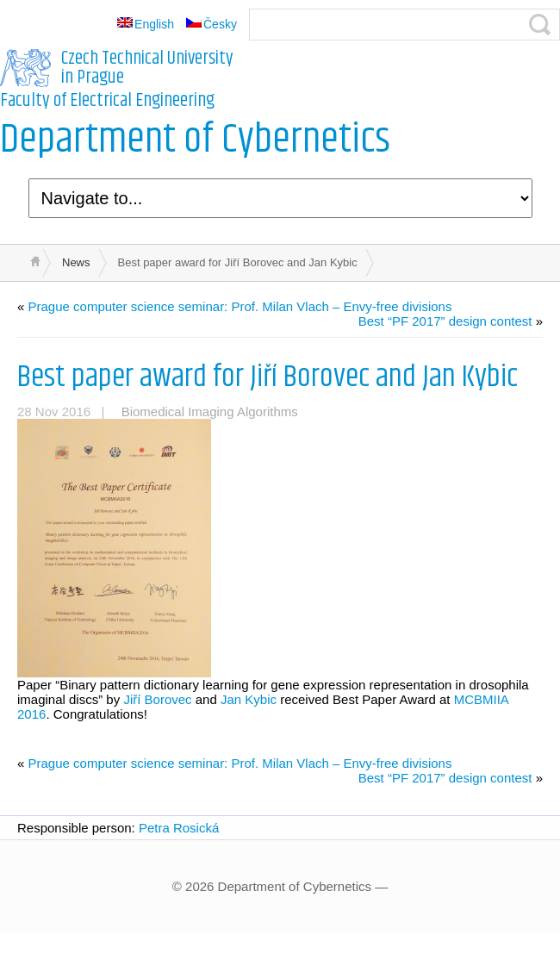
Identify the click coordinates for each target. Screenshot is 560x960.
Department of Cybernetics (195, 140)
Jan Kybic (249, 699)
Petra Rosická (179, 828)
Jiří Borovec (157, 699)
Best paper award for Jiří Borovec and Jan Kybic (268, 377)
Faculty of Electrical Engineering (107, 101)
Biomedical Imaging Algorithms (210, 411)
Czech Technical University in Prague (147, 68)
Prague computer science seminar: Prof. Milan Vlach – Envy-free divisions (240, 306)
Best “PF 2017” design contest (445, 321)
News (76, 262)
